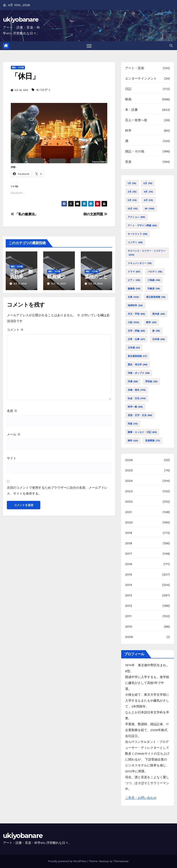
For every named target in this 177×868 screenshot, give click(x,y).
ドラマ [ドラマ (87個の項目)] (134, 272)
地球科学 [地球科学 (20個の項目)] (135, 305)
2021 (129, 512)
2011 (128, 616)
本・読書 (132, 110)
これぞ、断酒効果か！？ (21, 277)
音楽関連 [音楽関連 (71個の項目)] (153, 441)
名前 (12, 411)
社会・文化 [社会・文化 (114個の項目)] (137, 398)
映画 (128, 99)
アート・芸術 (135, 68)
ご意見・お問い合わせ (141, 798)
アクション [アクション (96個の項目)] (136, 217)
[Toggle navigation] (89, 46)
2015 (129, 574)
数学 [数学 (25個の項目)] (151, 322)
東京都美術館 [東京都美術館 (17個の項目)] (137, 356)
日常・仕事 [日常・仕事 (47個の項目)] (136, 339)
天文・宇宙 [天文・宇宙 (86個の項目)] (136, 314)
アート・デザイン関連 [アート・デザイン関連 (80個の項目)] (142, 225)
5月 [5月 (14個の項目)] (132, 200)
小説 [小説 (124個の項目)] (133, 322)
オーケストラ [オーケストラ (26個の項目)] (138, 234)
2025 (129, 470)
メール (14, 434)
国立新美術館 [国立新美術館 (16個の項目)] (156, 297)
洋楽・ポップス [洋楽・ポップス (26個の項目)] (139, 373)
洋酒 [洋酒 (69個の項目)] (133, 381)
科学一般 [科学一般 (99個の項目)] (135, 407)
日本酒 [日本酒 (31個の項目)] (134, 348)
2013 (129, 595)
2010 (129, 626)
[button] (171, 46)
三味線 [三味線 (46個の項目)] (154, 280)
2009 (129, 637)
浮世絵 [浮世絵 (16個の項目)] (151, 381)
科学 (128, 131)
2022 (129, 502)
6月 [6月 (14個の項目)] (148, 200)
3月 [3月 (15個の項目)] (132, 192)
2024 (129, 481)
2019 (129, 533)
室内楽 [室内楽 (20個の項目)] (159, 314)
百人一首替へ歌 (136, 120)
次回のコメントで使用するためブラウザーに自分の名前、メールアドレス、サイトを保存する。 (57, 491)
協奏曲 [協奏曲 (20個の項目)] (134, 289)
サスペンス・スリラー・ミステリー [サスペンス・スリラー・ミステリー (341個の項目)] (147, 253)
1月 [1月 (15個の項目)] (132, 183)
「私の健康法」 (24, 214)
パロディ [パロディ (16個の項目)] (155, 272)
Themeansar (121, 861)
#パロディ (44, 90)
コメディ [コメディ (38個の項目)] (135, 242)
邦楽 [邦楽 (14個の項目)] (133, 424)
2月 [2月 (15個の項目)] (148, 183)
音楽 (128, 162)
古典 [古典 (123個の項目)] (133, 297)
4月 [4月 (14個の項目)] (148, 192)
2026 (129, 460)
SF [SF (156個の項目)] (150, 209)
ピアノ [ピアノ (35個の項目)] (134, 280)
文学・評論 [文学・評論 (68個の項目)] (136, 331)
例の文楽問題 (95, 214)
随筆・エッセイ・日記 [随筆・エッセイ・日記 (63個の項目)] (142, 432)
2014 (129, 585)
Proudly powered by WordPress (68, 861)
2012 (129, 606)
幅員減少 (56, 277)
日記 (128, 89)
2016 (129, 564)
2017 (129, 554)
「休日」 (25, 76)
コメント (15, 330)
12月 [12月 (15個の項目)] (133, 209)
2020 (129, 522)
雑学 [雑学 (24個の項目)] (133, 441)
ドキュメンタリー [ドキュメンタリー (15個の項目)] (140, 263)
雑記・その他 (18, 67)
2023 (129, 491)
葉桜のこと (96, 277)
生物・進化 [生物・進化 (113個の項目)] (137, 390)
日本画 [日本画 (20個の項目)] (159, 339)
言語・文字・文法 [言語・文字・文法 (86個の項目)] (140, 415)
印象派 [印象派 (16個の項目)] (154, 289)
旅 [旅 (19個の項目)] (156, 331)
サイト (12, 458)
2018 (129, 543)
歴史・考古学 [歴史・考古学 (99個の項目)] (138, 365)
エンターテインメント (141, 78)
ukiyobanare (21, 20)
